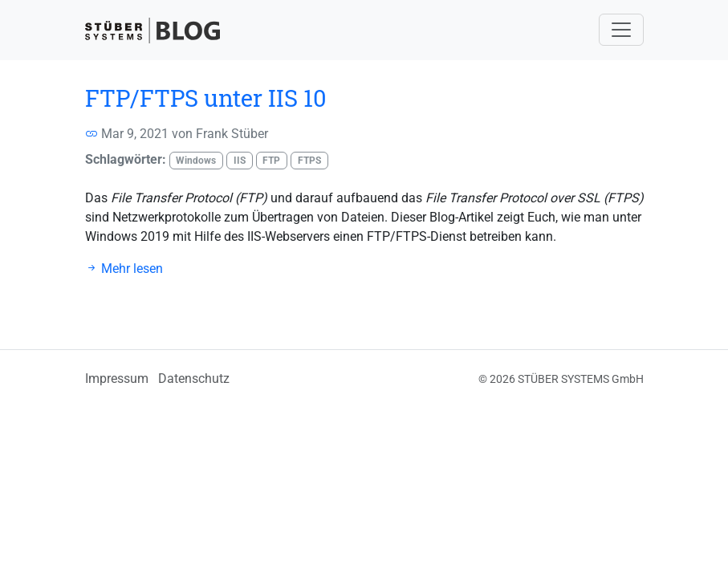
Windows (196, 161)
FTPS (309, 161)
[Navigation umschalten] (621, 30)
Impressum (117, 379)
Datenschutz (194, 379)
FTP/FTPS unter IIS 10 (206, 98)
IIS (240, 161)
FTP (271, 161)
